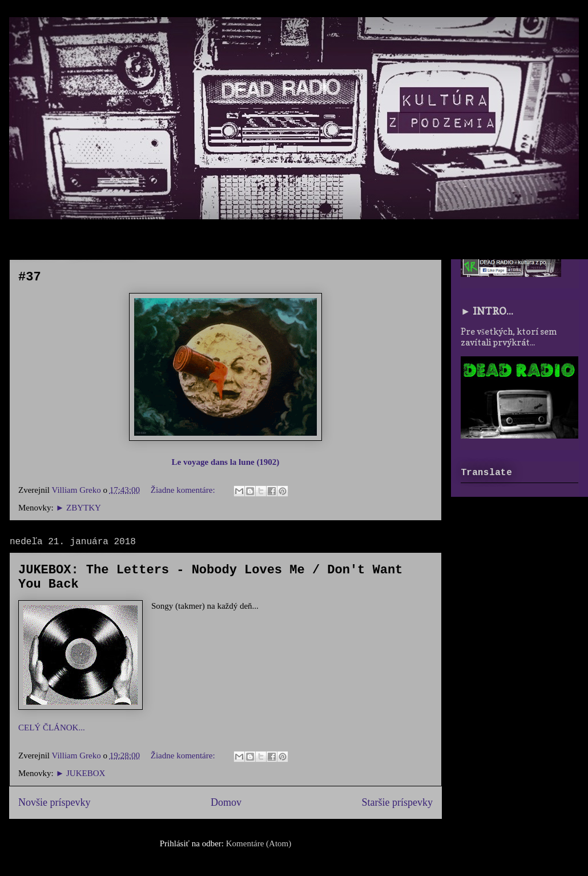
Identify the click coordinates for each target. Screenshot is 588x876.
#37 (30, 277)
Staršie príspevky (397, 802)
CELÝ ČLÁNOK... (52, 728)
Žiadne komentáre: (184, 490)
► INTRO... (487, 311)
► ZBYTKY (78, 508)
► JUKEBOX (80, 773)
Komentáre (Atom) (259, 843)
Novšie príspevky (54, 802)
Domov (226, 802)
